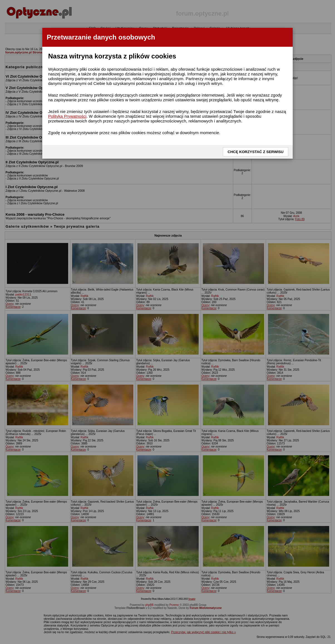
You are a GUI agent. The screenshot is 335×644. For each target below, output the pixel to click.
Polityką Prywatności (67, 116)
